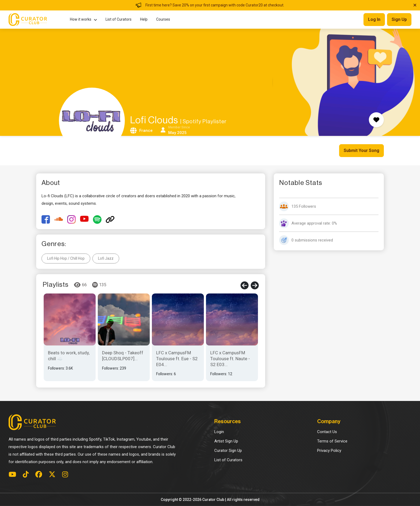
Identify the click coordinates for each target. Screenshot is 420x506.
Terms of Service (332, 441)
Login (219, 432)
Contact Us (327, 432)
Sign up (399, 19)
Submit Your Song (361, 150)
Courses (163, 19)
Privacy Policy (329, 451)
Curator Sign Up (228, 451)
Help (144, 19)
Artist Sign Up (226, 441)
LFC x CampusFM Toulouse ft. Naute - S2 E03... (230, 358)
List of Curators (119, 19)
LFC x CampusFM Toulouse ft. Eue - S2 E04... (177, 358)
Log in (374, 19)
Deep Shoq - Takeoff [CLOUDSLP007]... (123, 356)
